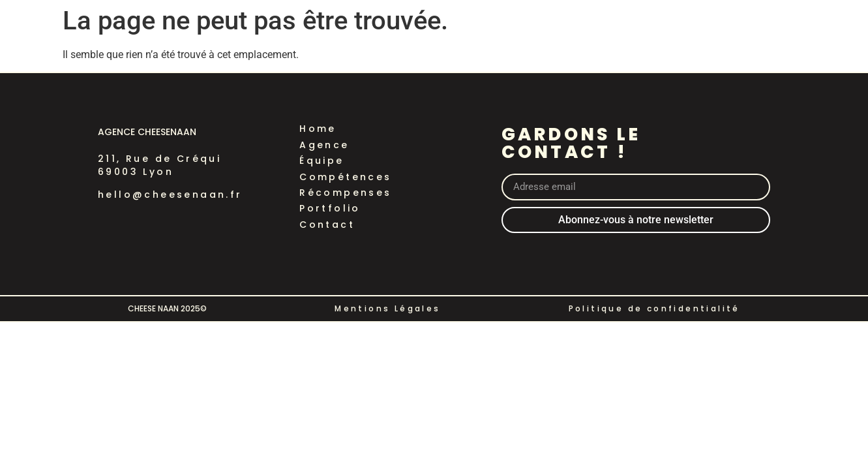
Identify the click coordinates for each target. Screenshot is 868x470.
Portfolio (330, 208)
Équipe (322, 161)
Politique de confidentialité (654, 308)
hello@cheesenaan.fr (170, 195)
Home (318, 129)
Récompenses (345, 193)
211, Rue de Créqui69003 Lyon (159, 165)
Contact (327, 225)
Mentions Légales (387, 308)
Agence (324, 145)
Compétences (345, 177)
